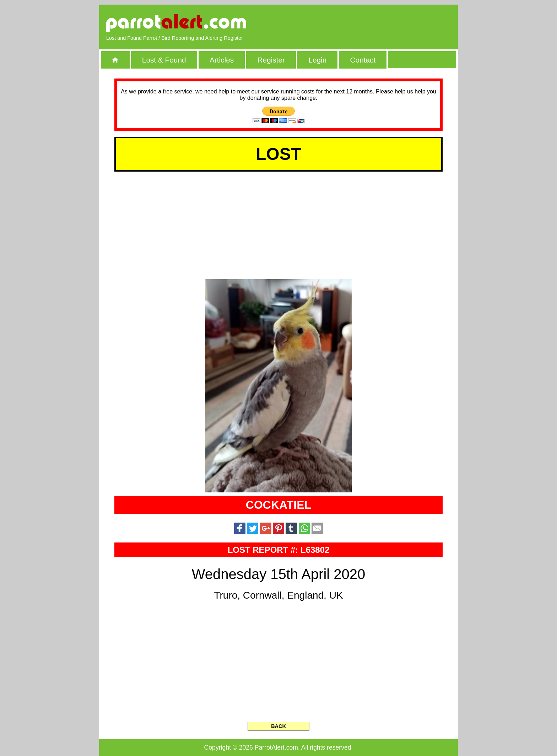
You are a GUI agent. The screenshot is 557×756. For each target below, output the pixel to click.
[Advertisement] (369, 23)
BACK (278, 726)
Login (317, 60)
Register (271, 60)
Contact (363, 60)
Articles (222, 60)
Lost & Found (164, 60)
